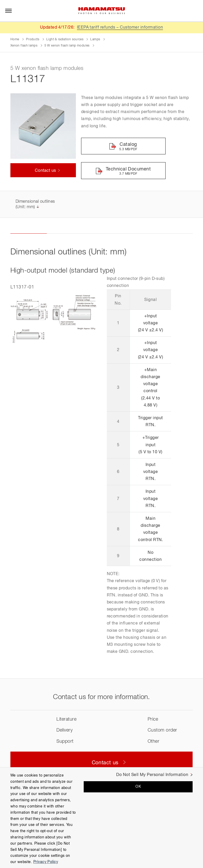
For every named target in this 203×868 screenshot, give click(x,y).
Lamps (95, 40)
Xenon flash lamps (24, 46)
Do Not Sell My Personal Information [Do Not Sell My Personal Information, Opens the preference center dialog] (152, 775)
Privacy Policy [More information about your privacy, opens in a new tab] (46, 862)
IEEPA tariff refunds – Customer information (120, 28)
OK (138, 787)
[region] (102, 818)
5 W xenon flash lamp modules (67, 46)
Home (15, 40)
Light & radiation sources (65, 40)
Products (33, 40)
